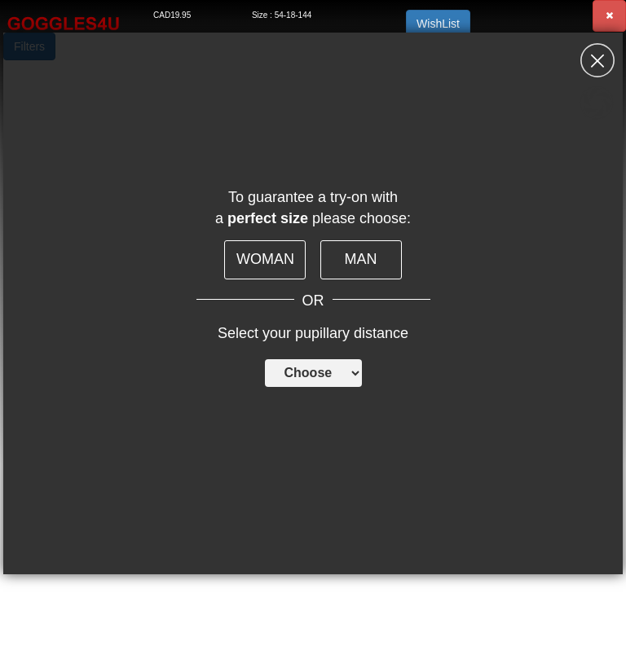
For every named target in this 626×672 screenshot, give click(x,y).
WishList (438, 24)
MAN (361, 259)
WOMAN (265, 259)
